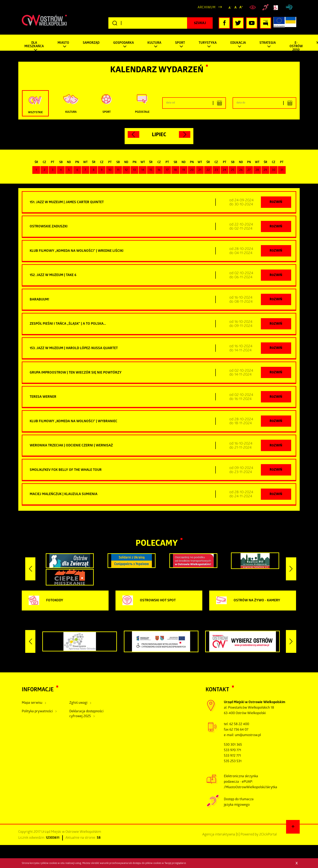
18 (175, 170)
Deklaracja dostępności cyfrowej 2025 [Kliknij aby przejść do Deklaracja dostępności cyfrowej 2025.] (86, 716)
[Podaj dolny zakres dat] (194, 103)
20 (192, 170)
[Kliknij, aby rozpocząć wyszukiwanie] (200, 23)
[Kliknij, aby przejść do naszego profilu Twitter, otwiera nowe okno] (238, 23)
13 (134, 170)
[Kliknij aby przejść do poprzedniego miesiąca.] (133, 135)
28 (257, 170)
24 (224, 170)
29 (265, 170)
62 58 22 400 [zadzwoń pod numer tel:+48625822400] (239, 726)
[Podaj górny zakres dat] (264, 103)
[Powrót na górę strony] (293, 828)
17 (167, 170)
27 (249, 170)
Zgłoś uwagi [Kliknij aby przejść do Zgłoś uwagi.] (78, 705)
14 (143, 170)
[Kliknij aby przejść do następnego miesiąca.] (185, 135)
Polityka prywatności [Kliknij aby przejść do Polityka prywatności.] (37, 713)
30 (274, 170)
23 (216, 170)
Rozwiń (276, 202)
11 (118, 170)
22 (208, 170)
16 (159, 170)
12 (126, 170)
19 (184, 170)
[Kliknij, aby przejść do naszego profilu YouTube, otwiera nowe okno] (252, 23)
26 (241, 170)
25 (233, 170)
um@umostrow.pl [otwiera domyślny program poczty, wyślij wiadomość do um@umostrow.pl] (248, 737)
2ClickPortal (268, 836)
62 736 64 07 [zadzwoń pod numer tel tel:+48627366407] (239, 731)
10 (110, 170)
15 (151, 170)
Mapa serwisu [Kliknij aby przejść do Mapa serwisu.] (32, 705)
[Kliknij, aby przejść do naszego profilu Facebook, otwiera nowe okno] (224, 23)
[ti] (238, 836)
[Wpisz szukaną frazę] (161, 23)
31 (282, 170)
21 (200, 170)
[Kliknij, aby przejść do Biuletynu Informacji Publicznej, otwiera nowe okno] (266, 23)
